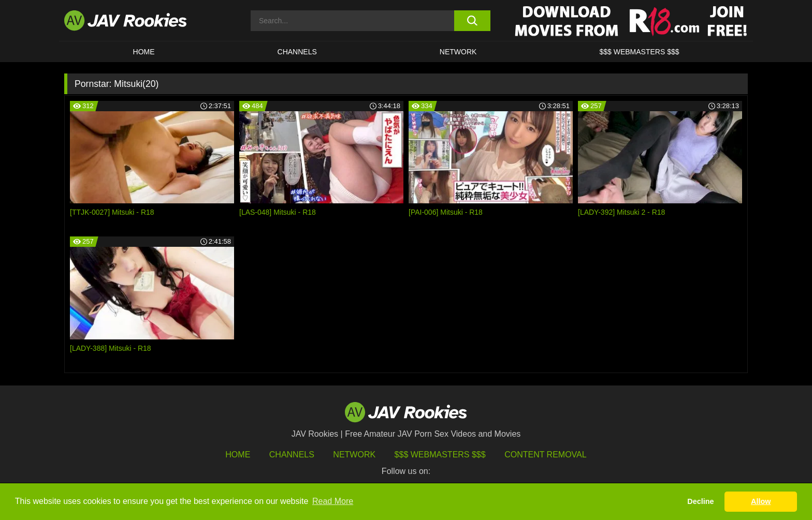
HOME (144, 52)
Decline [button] (700, 501)
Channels (297, 52)
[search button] (472, 21)
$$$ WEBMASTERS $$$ (639, 52)
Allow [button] (761, 501)
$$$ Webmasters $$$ (440, 455)
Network (458, 52)
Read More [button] (333, 501)
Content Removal (546, 455)
